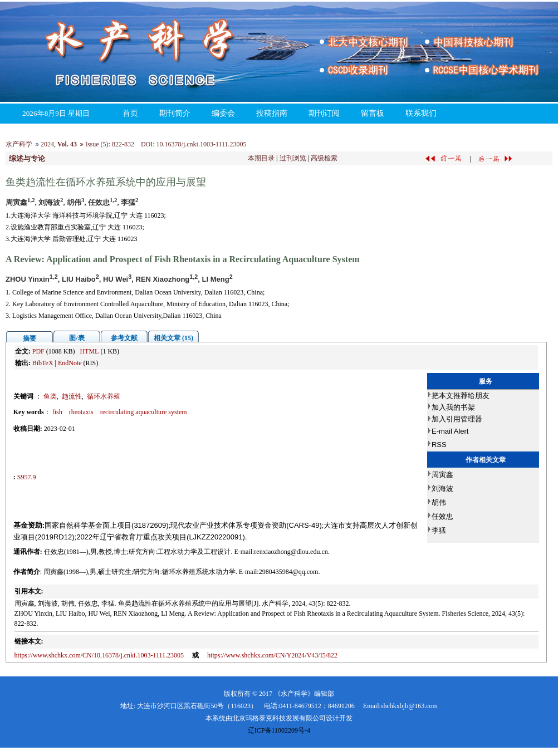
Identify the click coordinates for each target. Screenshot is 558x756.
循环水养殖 (104, 396)
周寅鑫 (442, 475)
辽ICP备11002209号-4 (279, 730)
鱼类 (50, 396)
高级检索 (324, 158)
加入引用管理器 (457, 419)
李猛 (439, 530)
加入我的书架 (453, 407)
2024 (47, 144)
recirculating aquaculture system (144, 412)
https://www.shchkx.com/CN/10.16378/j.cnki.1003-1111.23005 (99, 655)
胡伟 (439, 502)
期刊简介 (175, 113)
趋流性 (72, 396)
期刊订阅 (324, 113)
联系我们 (421, 113)
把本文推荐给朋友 (461, 396)
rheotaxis (81, 412)
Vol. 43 (67, 144)
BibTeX (43, 363)
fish (57, 412)
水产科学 (19, 144)
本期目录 (261, 158)
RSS (439, 445)
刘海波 (442, 489)
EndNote (70, 363)
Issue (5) (97, 144)
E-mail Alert (450, 431)
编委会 (223, 113)
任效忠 (442, 516)
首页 (130, 113)
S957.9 (27, 477)
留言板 (373, 113)
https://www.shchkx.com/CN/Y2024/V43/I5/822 (272, 655)
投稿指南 (272, 113)
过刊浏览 (293, 158)
